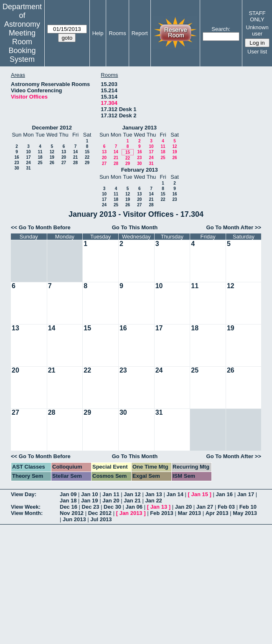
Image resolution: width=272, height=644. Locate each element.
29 (87, 163)
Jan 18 (68, 501)
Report (140, 33)
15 (87, 152)
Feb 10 (248, 507)
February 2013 (140, 170)
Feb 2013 (162, 513)
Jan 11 (111, 494)
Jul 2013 (101, 519)
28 (75, 163)
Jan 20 (111, 501)
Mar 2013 (189, 513)
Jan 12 (132, 494)
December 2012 (52, 128)
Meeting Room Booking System (22, 46)
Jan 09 (68, 494)
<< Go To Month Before (41, 227)
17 (28, 157)
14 (75, 152)
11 (40, 152)
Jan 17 (246, 494)
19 (52, 157)
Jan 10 (89, 494)
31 (28, 168)
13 (64, 152)
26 (52, 163)
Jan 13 (153, 494)
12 (52, 152)
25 (40, 163)
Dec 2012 (100, 513)
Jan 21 (132, 501)
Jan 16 (224, 494)
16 (17, 157)
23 (17, 163)
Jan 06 (134, 507)
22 (87, 157)
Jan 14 (175, 494)
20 (64, 157)
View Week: (26, 507)
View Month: (27, 513)
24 (28, 163)
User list (257, 52)
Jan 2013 (131, 513)
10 (28, 152)
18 (40, 157)
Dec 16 (69, 507)
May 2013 (245, 513)
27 (64, 163)
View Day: (24, 494)
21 (75, 157)
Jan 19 (89, 501)
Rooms (117, 33)
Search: (221, 29)
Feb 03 (226, 507)
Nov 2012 (72, 513)
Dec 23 (91, 507)
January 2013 (140, 128)
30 (17, 168)
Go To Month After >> (234, 227)
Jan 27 (205, 507)
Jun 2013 (74, 519)
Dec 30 (112, 507)
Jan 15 (200, 494)
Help (98, 33)
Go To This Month (135, 227)
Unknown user (257, 30)
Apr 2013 (217, 513)
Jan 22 (153, 501)
